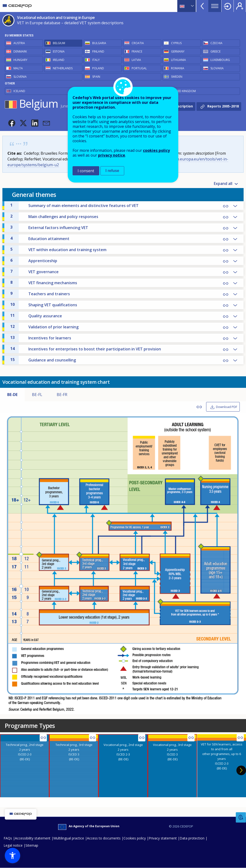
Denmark (20, 51)
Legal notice (13, 845)
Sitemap (32, 845)
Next (241, 770)
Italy (96, 60)
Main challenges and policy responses (54, 216)
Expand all (223, 183)
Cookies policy (135, 838)
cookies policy (156, 150)
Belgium (59, 43)
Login (228, 6)
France (137, 51)
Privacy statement (163, 838)
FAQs (8, 838)
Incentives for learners (41, 338)
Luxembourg (220, 60)
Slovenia (20, 77)
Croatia (138, 43)
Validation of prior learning (44, 327)
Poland (98, 68)
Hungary (20, 60)
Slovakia (217, 68)
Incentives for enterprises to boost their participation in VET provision (86, 349)
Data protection (192, 838)
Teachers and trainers (40, 294)
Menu (215, 6)
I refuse (112, 171)
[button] (12, 123)
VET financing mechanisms (44, 283)
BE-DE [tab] (12, 395)
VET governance (34, 272)
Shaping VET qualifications (44, 305)
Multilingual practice (69, 838)
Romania (178, 68)
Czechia (216, 43)
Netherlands (63, 68)
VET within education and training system (58, 249)
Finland (98, 51)
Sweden (177, 77)
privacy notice (112, 155)
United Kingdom (183, 91)
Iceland (19, 91)
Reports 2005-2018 (223, 106)
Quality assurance (36, 316)
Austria (19, 43)
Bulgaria (99, 43)
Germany (178, 51)
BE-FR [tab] (62, 395)
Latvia (136, 60)
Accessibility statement (33, 838)
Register (240, 6)
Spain (96, 77)
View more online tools (202, 6)
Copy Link (226, 206)
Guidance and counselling (43, 360)
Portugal (139, 68)
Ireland (59, 60)
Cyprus (176, 43)
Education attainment (40, 238)
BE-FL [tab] (37, 395)
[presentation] (25, 766)
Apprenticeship (34, 260)
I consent (86, 171)
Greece (215, 51)
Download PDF (227, 407)
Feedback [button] (241, 818)
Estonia (59, 51)
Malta (18, 68)
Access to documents (104, 838)
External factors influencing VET (49, 227)
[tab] (25, 766)
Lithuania (178, 60)
